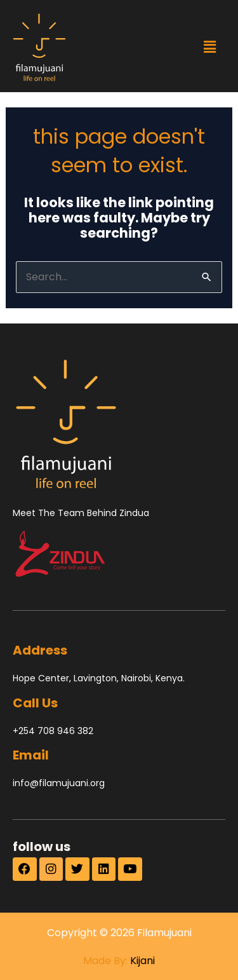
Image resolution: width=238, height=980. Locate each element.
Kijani (142, 961)
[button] (209, 47)
